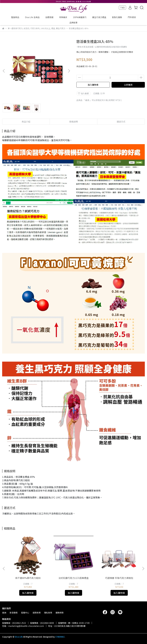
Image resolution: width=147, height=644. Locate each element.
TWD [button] (122, 8)
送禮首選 (49, 17)
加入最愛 (83, 93)
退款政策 (37, 613)
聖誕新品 (15, 17)
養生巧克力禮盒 (99, 17)
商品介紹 (26, 122)
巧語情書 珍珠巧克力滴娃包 (119, 578)
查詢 (4, 613)
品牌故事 (73, 23)
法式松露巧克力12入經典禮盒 (73, 578)
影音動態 (14, 613)
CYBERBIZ (60, 637)
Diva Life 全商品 (32, 17)
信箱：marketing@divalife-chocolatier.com (23, 626)
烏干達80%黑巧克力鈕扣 (28, 578)
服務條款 (60, 613)
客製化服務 (117, 17)
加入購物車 (93, 85)
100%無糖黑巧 (80, 17)
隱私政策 (48, 613)
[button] (69, 71)
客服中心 (25, 613)
